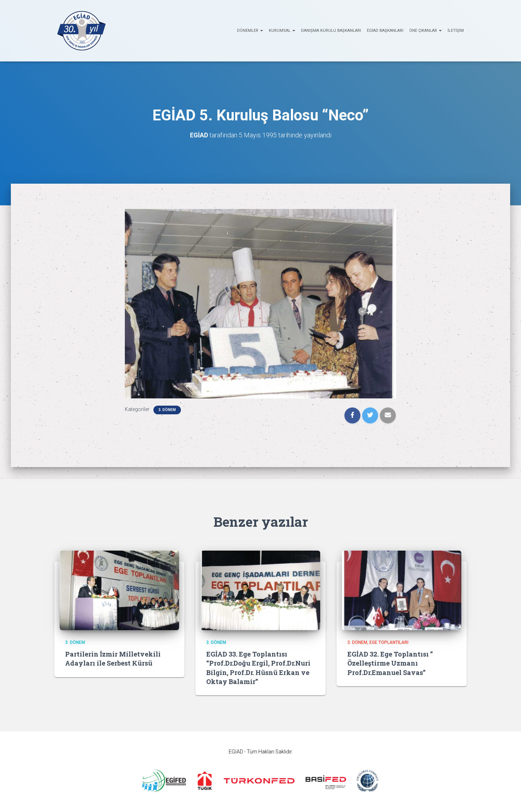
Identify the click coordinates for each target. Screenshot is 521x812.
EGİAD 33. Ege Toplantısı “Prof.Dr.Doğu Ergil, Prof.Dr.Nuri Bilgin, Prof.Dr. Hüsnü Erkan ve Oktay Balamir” (258, 668)
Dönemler (250, 31)
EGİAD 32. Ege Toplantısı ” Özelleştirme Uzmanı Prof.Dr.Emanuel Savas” (390, 663)
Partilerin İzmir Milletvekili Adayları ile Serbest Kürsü (113, 659)
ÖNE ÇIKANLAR (425, 31)
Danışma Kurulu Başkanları (331, 31)
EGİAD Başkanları (385, 31)
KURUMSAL (282, 31)
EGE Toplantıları (389, 642)
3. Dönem (167, 410)
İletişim (456, 31)
